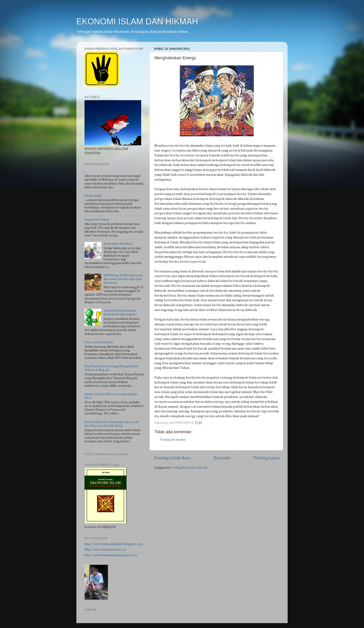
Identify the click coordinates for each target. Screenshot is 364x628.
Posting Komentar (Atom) (189, 468)
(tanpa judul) (93, 196)
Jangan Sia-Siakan (97, 220)
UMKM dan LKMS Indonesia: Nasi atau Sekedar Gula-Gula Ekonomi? (123, 279)
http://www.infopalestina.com (105, 550)
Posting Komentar (173, 440)
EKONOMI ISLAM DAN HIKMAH (137, 21)
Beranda (222, 458)
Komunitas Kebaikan (118, 244)
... (86, 172)
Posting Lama (266, 458)
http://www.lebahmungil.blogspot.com (111, 555)
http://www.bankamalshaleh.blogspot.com (114, 544)
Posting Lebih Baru (172, 458)
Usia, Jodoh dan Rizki (99, 342)
